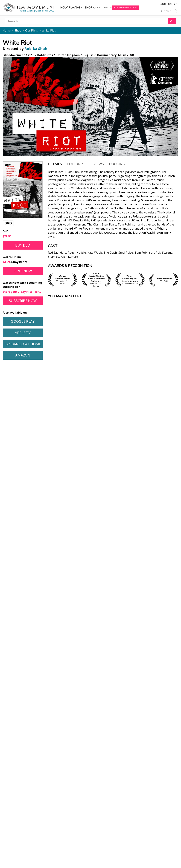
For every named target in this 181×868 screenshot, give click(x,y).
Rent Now (23, 271)
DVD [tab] (8, 223)
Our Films (32, 30)
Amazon (23, 355)
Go (172, 21)
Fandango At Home (23, 344)
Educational (103, 8)
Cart (171, 4)
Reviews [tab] (97, 164)
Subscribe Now (23, 301)
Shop (88, 8)
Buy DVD (23, 245)
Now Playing (70, 8)
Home (7, 30)
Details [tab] (55, 164)
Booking (117, 164)
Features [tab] (76, 164)
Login (163, 4)
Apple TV (23, 333)
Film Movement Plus (124, 8)
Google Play (23, 321)
